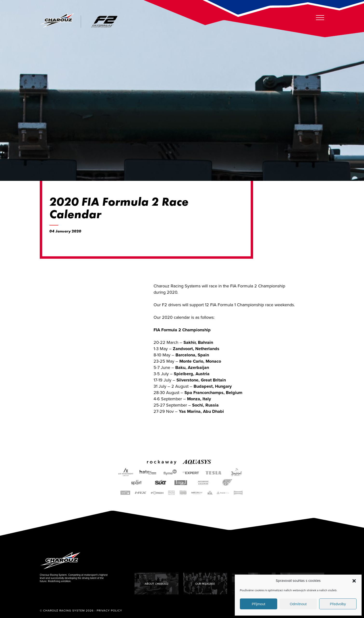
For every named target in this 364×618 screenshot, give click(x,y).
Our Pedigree (205, 584)
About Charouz (157, 584)
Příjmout (258, 604)
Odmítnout (298, 604)
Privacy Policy (109, 611)
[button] (354, 581)
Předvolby (338, 604)
